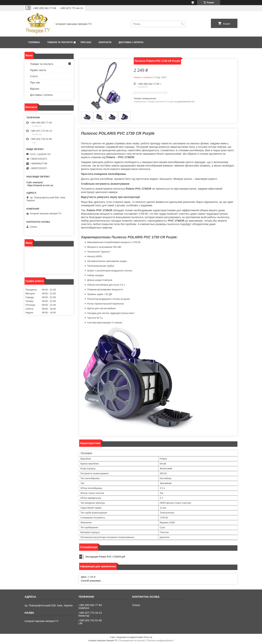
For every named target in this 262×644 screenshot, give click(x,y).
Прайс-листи (38, 70)
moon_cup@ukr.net (40, 154)
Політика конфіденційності (160, 641)
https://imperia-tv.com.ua (40, 185)
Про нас (86, 42)
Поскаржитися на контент (132, 641)
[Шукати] (182, 24)
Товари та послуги (60, 42)
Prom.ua (148, 637)
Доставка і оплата (131, 42)
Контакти (105, 42)
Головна (34, 42)
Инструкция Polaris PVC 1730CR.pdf (105, 557)
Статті (34, 76)
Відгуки (35, 89)
